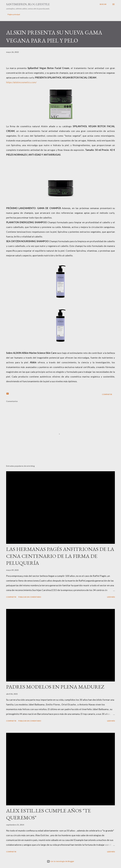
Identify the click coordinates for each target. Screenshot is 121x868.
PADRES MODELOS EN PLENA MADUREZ (55, 687)
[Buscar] (103, 4)
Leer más (111, 597)
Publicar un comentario (30, 597)
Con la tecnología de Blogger (60, 861)
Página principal (14, 14)
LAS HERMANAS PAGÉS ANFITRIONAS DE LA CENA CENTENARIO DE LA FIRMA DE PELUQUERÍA (60, 556)
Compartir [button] (107, 394)
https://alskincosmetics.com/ (21, 82)
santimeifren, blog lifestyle (28, 4)
